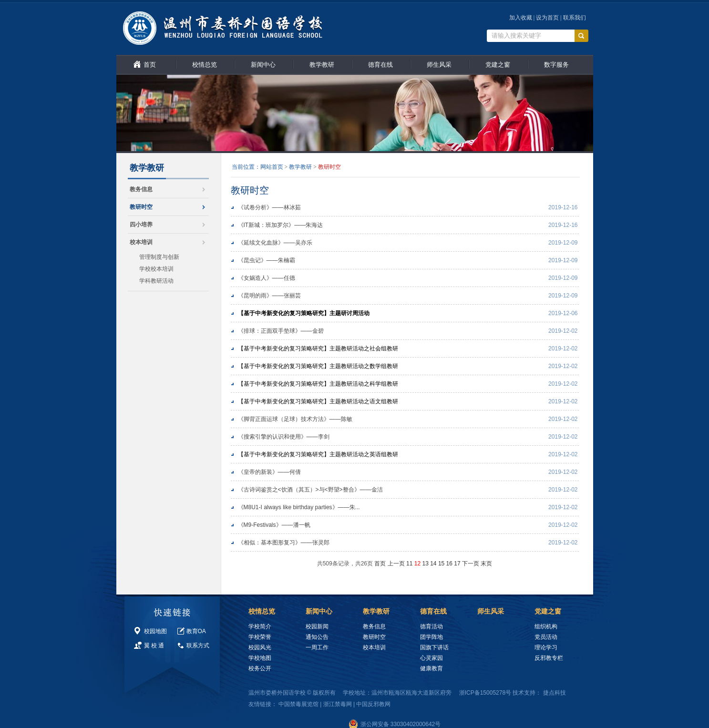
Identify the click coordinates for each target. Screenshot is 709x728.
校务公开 (260, 668)
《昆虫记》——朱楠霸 (267, 260)
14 (433, 564)
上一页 (396, 564)
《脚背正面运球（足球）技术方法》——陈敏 (295, 419)
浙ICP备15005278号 (485, 693)
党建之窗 (498, 65)
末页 (486, 564)
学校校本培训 (156, 269)
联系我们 (575, 18)
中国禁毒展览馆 (298, 704)
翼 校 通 (154, 646)
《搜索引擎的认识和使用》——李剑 (284, 437)
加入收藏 (521, 18)
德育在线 (380, 65)
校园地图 (155, 631)
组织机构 (546, 626)
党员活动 (546, 637)
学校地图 (260, 658)
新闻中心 (263, 65)
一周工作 (317, 647)
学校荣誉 (260, 637)
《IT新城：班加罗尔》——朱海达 (281, 225)
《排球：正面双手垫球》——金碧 (281, 331)
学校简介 (260, 626)
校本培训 (141, 242)
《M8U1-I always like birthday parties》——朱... (299, 507)
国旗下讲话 (434, 647)
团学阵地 (432, 637)
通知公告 (317, 637)
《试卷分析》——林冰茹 (269, 207)
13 (425, 564)
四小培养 (141, 225)
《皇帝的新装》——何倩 (269, 472)
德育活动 (432, 626)
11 (409, 564)
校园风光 (260, 647)
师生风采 (439, 65)
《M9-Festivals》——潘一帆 (274, 525)
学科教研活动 (156, 281)
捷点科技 (555, 693)
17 (457, 564)
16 (449, 564)
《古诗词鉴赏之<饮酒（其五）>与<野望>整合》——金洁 (310, 490)
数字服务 (556, 65)
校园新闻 (317, 626)
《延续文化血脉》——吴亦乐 (275, 243)
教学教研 (322, 65)
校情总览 (205, 65)
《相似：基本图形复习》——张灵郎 (284, 543)
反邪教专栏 (549, 658)
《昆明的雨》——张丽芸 (269, 296)
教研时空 (141, 207)
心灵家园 (432, 658)
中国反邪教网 (373, 704)
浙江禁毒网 (338, 704)
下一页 (471, 564)
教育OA (196, 631)
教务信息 (141, 189)
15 (441, 564)
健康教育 (432, 668)
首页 (150, 65)
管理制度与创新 (159, 257)
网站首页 (272, 167)
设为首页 (547, 18)
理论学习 (546, 647)
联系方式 (198, 646)
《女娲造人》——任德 (267, 278)
